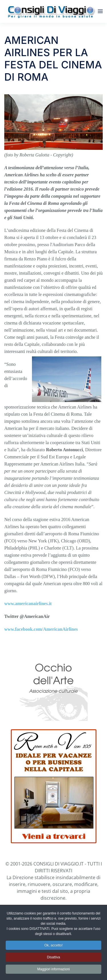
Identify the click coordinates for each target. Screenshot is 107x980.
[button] (100, 11)
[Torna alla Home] (51, 11)
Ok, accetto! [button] (53, 946)
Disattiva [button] (53, 958)
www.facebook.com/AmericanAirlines (41, 629)
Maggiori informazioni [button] (53, 970)
